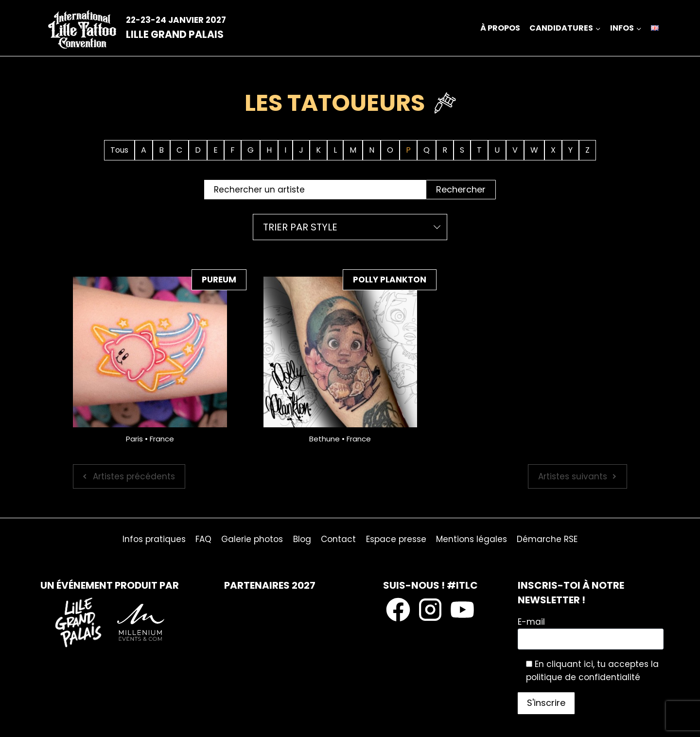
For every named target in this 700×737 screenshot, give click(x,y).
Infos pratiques (154, 539)
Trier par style (300, 227)
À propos (500, 28)
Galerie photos (252, 539)
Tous (119, 150)
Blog (302, 539)
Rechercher (461, 189)
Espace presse (396, 539)
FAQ (203, 539)
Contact (338, 539)
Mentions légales (472, 539)
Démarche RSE (547, 539)
